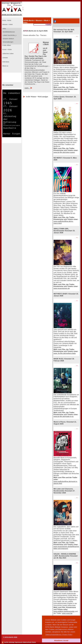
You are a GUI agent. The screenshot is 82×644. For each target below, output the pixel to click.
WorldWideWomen (9, 32)
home (34, 642)
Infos (4, 29)
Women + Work (7, 24)
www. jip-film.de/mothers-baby (65, 353)
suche (6, 642)
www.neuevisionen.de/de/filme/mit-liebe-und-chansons (66, 548)
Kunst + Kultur (7, 49)
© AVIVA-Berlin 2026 (10, 637)
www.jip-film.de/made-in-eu (64, 416)
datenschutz (27, 642)
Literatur (5, 58)
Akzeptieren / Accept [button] (61, 640)
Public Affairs (6, 45)
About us (5, 66)
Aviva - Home (7, 20)
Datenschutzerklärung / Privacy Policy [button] (59, 635)
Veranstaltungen (8, 42)
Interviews (6, 62)
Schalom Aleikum (8, 39)
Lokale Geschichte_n (9, 35)
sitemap (11, 642)
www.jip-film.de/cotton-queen (64, 152)
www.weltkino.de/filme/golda (64, 611)
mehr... (27, 88)
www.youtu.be (67, 613)
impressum (19, 642)
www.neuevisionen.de (62, 91)
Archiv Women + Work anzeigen (37, 97)
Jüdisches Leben (8, 54)
